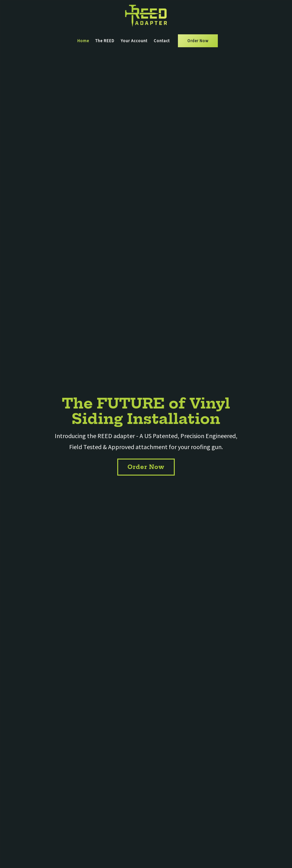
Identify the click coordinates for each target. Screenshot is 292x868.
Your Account (134, 41)
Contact (162, 41)
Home (83, 41)
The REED (105, 41)
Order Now (198, 41)
